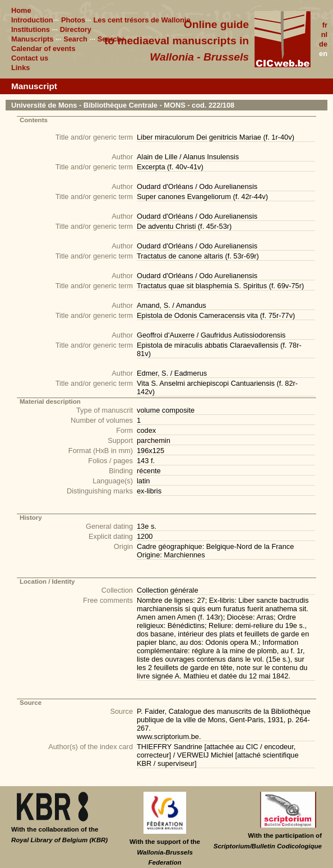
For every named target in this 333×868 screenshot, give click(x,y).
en (323, 54)
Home (21, 10)
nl (324, 34)
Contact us (30, 58)
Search (75, 39)
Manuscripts (32, 39)
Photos (73, 20)
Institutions (31, 29)
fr (325, 25)
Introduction (32, 20)
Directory (76, 29)
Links (20, 68)
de (323, 44)
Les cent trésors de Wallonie (142, 20)
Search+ (112, 39)
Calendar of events (43, 49)
